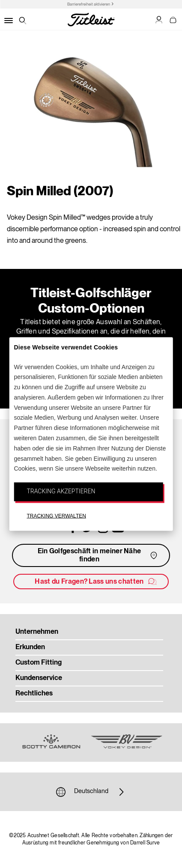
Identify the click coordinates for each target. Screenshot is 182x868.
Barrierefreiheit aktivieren (89, 4)
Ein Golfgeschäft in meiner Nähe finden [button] (98, 556)
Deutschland (91, 792)
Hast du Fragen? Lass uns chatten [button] (96, 582)
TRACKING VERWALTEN (56, 516)
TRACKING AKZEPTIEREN (61, 491)
